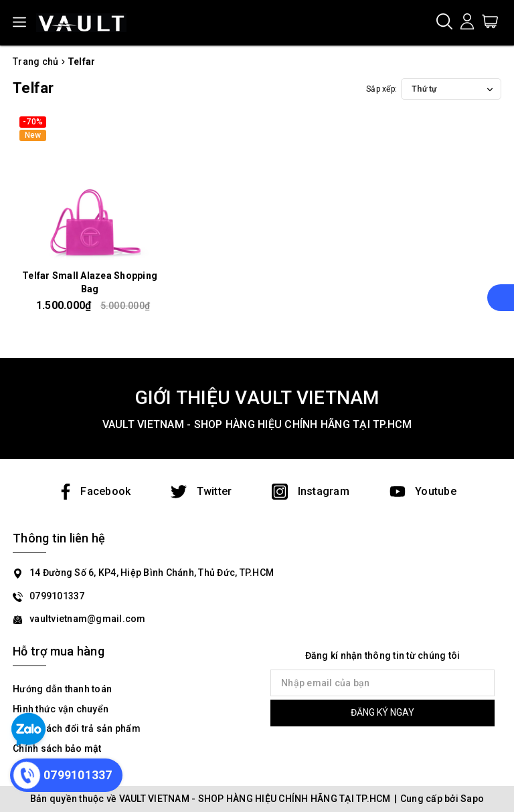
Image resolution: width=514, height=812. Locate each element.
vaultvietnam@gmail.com (88, 619)
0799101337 (57, 596)
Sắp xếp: (381, 89)
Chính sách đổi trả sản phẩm (77, 728)
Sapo (472, 799)
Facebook (94, 491)
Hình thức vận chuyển (61, 709)
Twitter (201, 491)
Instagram (311, 491)
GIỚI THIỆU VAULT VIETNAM (257, 398)
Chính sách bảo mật (57, 748)
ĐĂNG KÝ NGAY (382, 712)
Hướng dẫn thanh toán (62, 689)
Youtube (423, 491)
